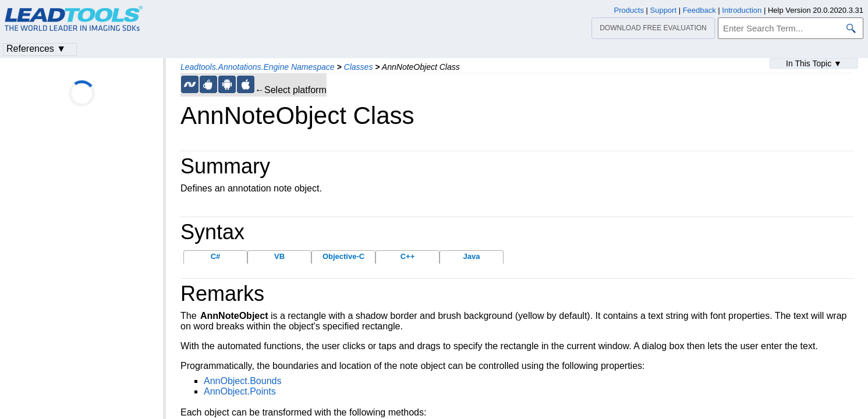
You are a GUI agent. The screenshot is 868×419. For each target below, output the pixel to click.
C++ (408, 256)
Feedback (699, 10)
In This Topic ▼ (814, 63)
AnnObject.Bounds (242, 381)
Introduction (742, 10)
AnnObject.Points (240, 391)
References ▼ (36, 49)
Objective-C (343, 256)
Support (664, 10)
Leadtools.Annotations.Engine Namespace (258, 67)
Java (472, 256)
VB (279, 256)
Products (629, 10)
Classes (359, 67)
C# (216, 256)
